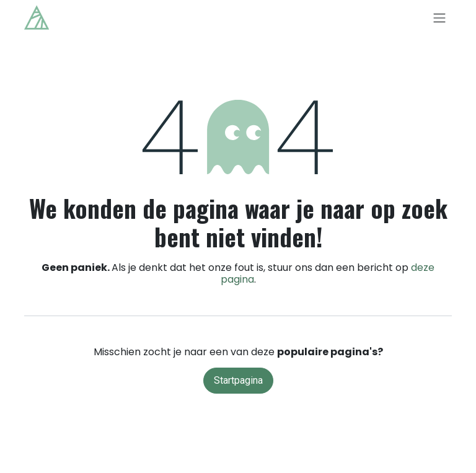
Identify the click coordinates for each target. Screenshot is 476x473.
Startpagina (238, 380)
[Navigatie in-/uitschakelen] (439, 18)
